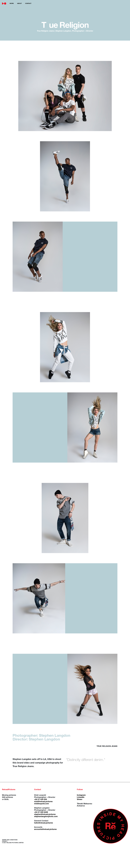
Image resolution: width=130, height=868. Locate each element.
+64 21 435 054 (41, 800)
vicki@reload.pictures (43, 802)
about (19, 4)
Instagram (81, 795)
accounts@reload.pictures (45, 829)
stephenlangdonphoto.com (46, 817)
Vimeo (80, 800)
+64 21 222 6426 (41, 812)
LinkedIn (81, 797)
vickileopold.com (41, 804)
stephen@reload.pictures (45, 815)
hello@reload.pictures (44, 823)
